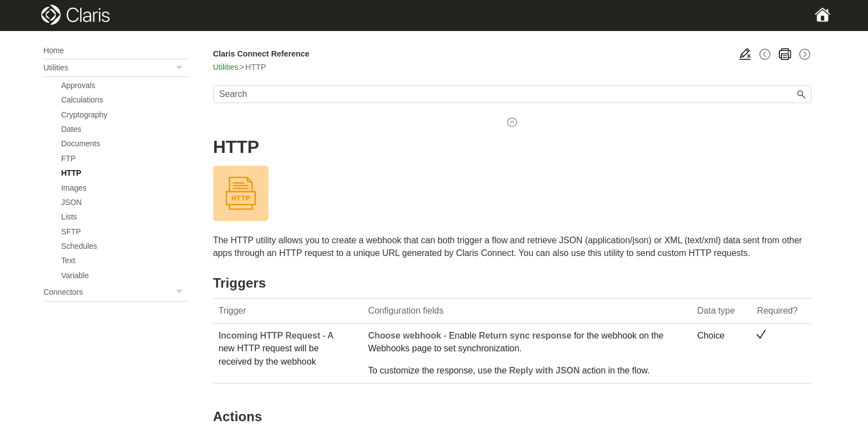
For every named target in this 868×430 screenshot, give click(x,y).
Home (53, 50)
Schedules (79, 246)
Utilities (116, 68)
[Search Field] (512, 94)
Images (74, 188)
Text (68, 260)
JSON (71, 202)
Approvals (78, 85)
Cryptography (84, 115)
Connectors (116, 292)
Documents (80, 144)
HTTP (71, 173)
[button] (181, 68)
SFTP (71, 232)
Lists (69, 217)
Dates (71, 129)
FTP (68, 158)
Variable (75, 275)
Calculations (82, 100)
